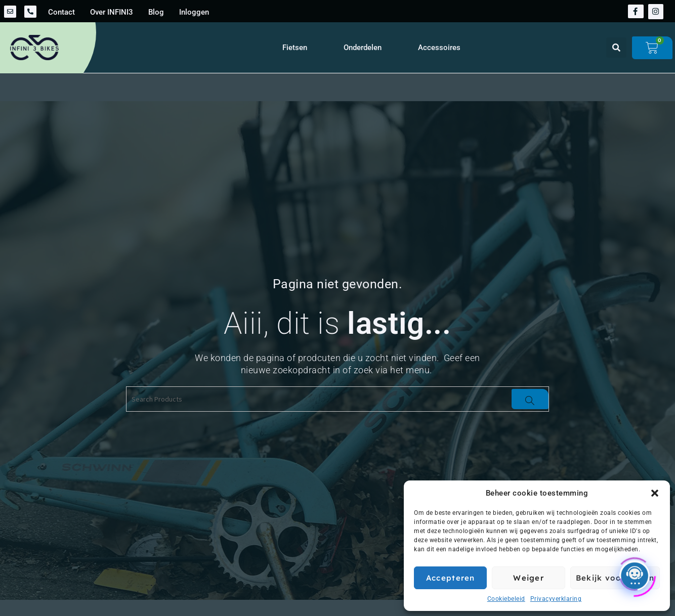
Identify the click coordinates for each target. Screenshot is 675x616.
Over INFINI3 (112, 12)
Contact (61, 12)
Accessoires (439, 48)
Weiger (529, 578)
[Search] (530, 399)
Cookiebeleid (506, 599)
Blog (156, 12)
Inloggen (194, 12)
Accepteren (451, 578)
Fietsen (295, 48)
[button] (655, 493)
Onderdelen (363, 48)
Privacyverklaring (556, 599)
